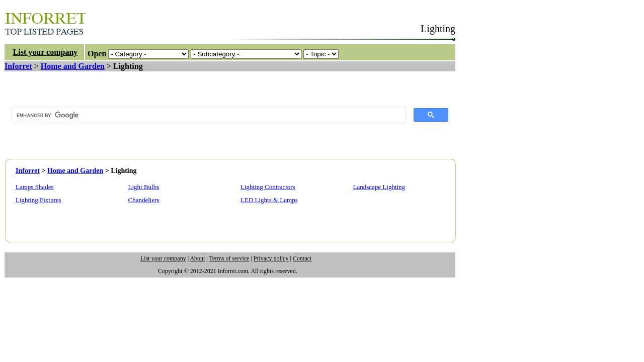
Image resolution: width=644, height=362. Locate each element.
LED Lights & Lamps (269, 200)
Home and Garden (73, 66)
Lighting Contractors (268, 187)
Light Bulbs (144, 187)
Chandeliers (144, 200)
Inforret (18, 66)
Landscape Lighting (379, 187)
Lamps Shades (34, 187)
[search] (208, 115)
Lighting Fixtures (38, 200)
